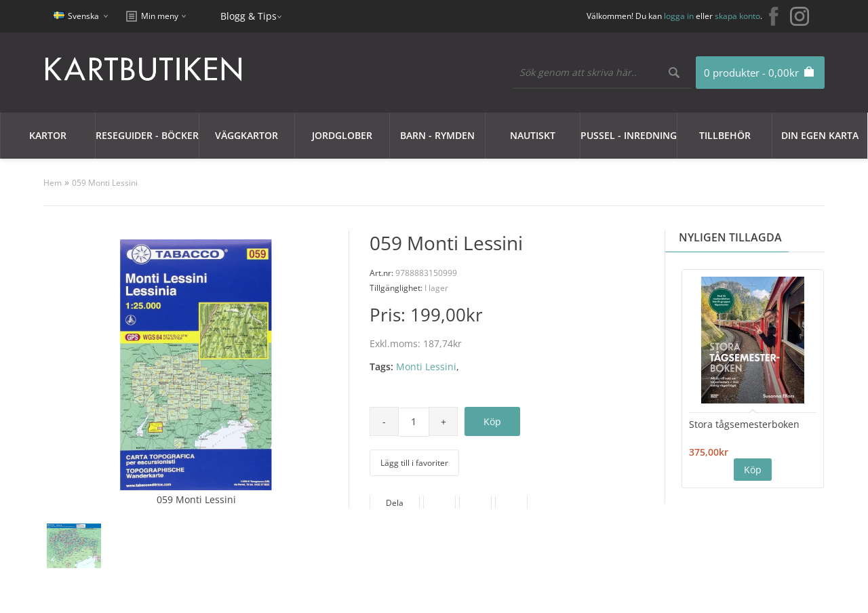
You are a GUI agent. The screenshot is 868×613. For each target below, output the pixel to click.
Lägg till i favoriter (414, 463)
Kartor (48, 135)
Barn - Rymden (437, 135)
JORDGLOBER (342, 135)
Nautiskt (533, 135)
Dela (395, 503)
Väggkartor (246, 135)
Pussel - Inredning (629, 135)
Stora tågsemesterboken (744, 424)
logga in (679, 16)
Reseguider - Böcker (147, 135)
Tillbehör (725, 135)
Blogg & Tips (249, 16)
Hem (53, 183)
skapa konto (737, 16)
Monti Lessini (426, 367)
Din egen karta (820, 135)
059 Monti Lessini (105, 183)
